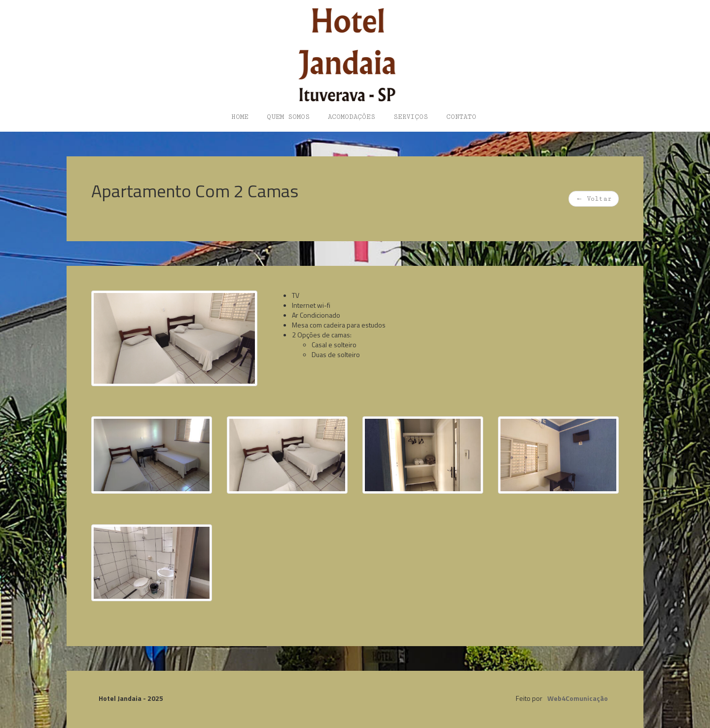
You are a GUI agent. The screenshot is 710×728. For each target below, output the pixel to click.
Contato (461, 117)
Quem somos (288, 117)
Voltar (594, 199)
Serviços (411, 117)
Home (240, 117)
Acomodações (352, 117)
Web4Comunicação (578, 698)
